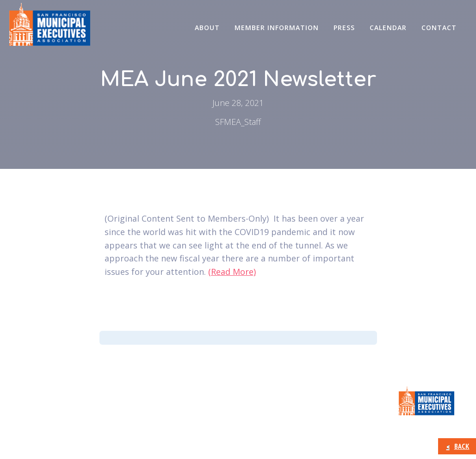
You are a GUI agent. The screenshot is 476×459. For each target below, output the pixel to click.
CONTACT (439, 28)
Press (344, 28)
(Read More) (232, 272)
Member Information (277, 28)
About (207, 28)
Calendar (388, 28)
